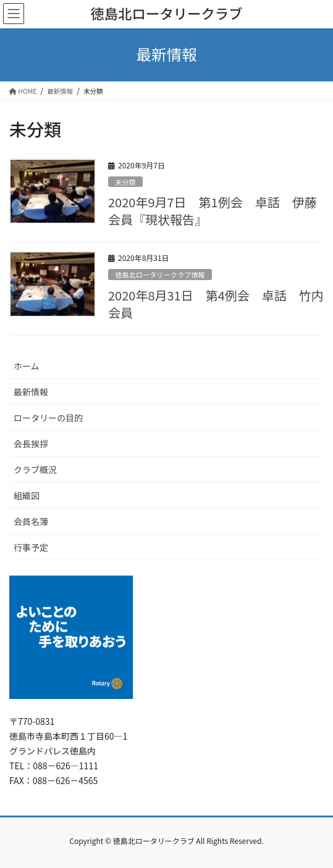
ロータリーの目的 (48, 418)
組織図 (27, 495)
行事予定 (31, 547)
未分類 (125, 182)
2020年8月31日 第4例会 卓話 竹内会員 (216, 304)
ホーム (27, 366)
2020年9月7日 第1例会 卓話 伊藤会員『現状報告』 (213, 211)
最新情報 (31, 392)
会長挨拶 (31, 444)
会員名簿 (31, 521)
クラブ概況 (35, 469)
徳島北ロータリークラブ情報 (160, 275)
